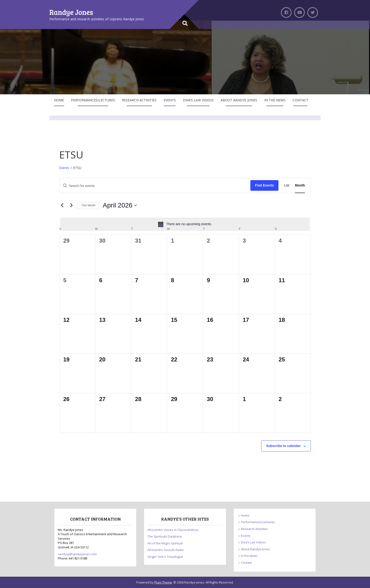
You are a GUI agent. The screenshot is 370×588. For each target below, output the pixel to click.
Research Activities (139, 100)
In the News (275, 100)
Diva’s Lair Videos (198, 100)
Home (59, 100)
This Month (88, 205)
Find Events (264, 185)
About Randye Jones (239, 100)
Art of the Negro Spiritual (165, 543)
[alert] (185, 224)
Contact (301, 100)
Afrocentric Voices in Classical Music (173, 530)
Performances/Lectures (93, 100)
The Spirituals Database (165, 536)
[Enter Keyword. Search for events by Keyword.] (155, 185)
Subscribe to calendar (283, 446)
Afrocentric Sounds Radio (166, 550)
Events (170, 100)
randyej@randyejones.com (77, 554)
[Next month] (71, 205)
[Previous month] (62, 205)
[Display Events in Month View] (300, 185)
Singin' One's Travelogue (165, 557)
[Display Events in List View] (287, 185)
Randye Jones (71, 12)
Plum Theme (163, 582)
